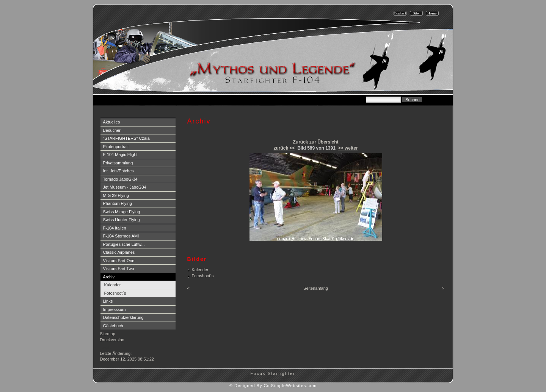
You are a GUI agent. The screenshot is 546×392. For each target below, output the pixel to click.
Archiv (109, 277)
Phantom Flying (118, 203)
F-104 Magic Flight (120, 155)
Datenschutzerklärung (123, 317)
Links (108, 301)
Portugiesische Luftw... (124, 244)
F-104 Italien (115, 228)
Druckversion (112, 340)
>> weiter (348, 148)
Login (106, 347)
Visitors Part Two (119, 269)
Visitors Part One (119, 261)
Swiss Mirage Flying (122, 212)
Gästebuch (113, 326)
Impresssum (115, 309)
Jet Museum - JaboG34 (125, 187)
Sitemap (108, 334)
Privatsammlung (118, 163)
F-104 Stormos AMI (121, 236)
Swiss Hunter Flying (122, 220)
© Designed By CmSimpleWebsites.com (273, 386)
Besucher (112, 130)
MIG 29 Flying (116, 195)
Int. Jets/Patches (118, 171)
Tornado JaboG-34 (120, 179)
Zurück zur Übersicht (315, 142)
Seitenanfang (316, 288)
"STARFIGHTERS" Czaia (126, 138)
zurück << (284, 148)
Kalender (113, 285)
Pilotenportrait (116, 147)
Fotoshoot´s (115, 293)
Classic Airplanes (119, 252)
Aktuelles (112, 122)
